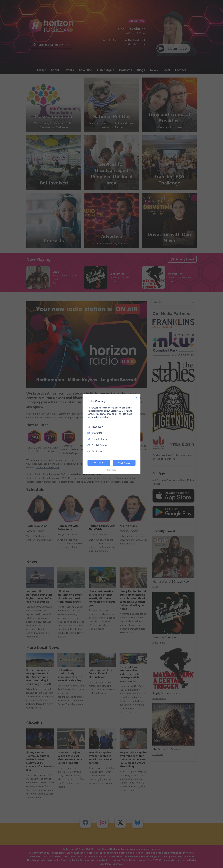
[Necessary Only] (137, 397)
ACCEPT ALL (124, 463)
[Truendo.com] (111, 470)
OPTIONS (99, 463)
